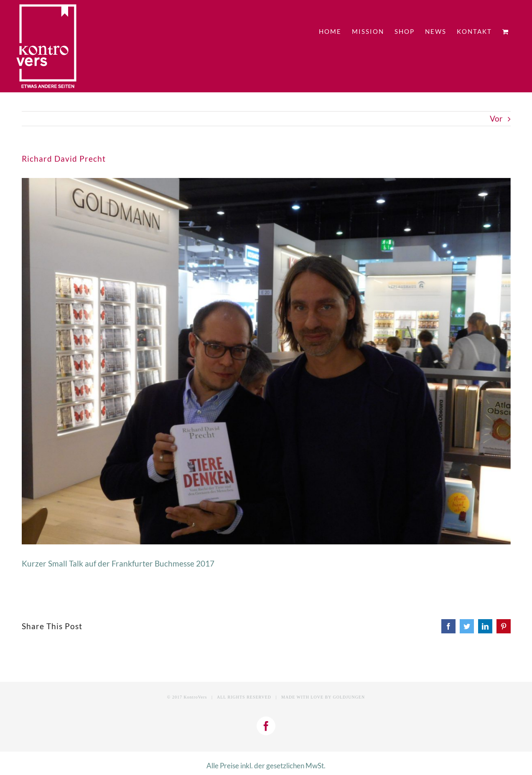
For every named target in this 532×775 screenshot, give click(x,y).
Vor (496, 118)
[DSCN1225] (266, 361)
